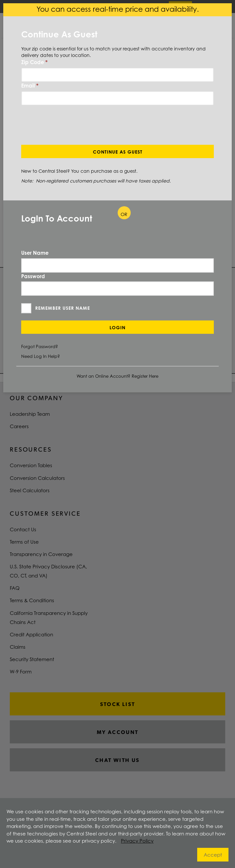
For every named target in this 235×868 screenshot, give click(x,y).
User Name (35, 253)
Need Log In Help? (41, 356)
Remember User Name (63, 308)
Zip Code (34, 62)
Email (30, 86)
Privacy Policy (137, 841)
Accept (213, 855)
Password (33, 276)
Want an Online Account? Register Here (118, 376)
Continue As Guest (118, 152)
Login (118, 327)
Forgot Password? (40, 346)
